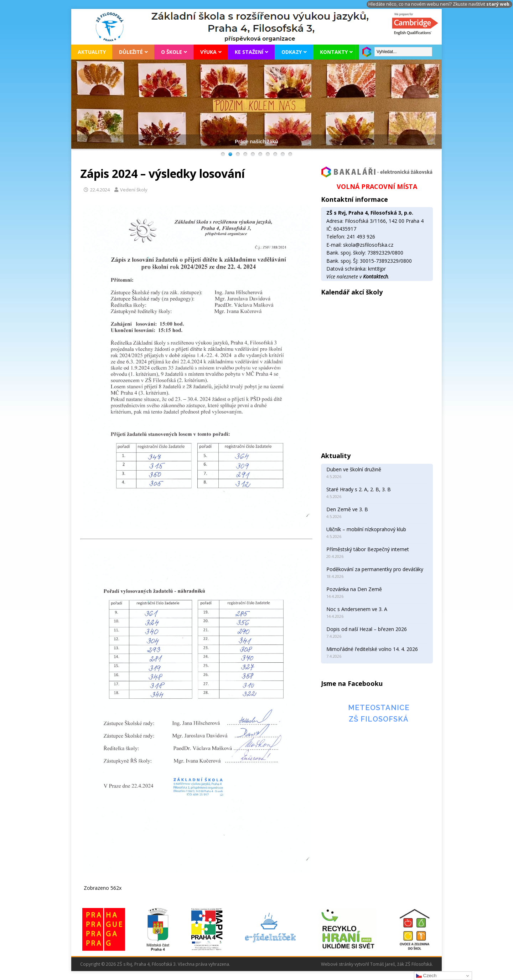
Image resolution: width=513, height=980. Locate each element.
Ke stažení (249, 52)
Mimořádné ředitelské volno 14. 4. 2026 (372, 649)
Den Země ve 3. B (347, 509)
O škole (172, 52)
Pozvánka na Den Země (354, 589)
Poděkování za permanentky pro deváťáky (375, 569)
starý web (498, 4)
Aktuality (92, 52)
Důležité (131, 52)
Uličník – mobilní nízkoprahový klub (366, 529)
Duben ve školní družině (354, 469)
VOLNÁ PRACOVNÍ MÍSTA (377, 186)
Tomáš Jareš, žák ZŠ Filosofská (401, 964)
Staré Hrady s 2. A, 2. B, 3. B (359, 489)
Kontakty (334, 52)
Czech (426, 976)
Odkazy (292, 52)
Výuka (208, 52)
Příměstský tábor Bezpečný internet (368, 549)
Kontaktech (375, 276)
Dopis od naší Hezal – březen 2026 (367, 629)
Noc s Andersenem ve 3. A (357, 609)
